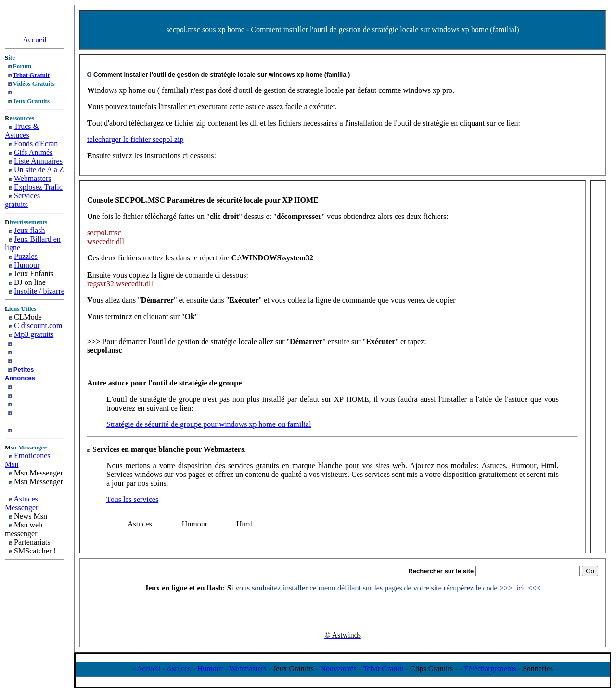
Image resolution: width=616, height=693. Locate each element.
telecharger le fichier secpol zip (135, 139)
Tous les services (132, 499)
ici (521, 588)
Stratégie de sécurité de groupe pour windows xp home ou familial (209, 424)
